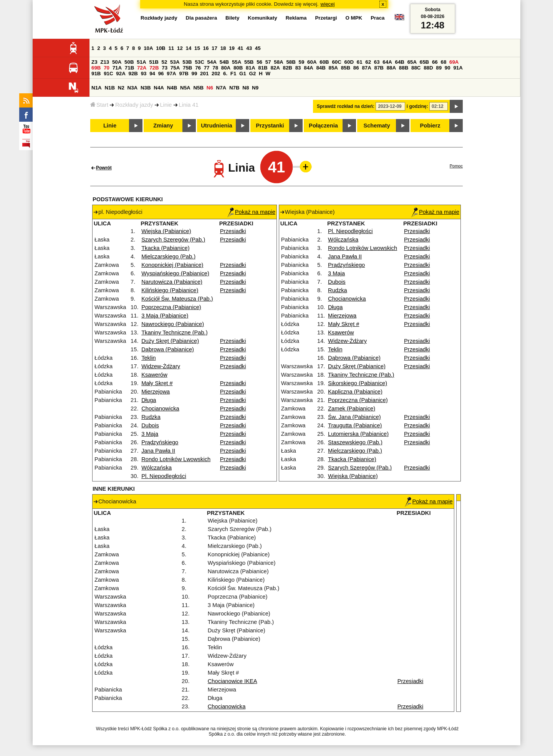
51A (141, 62)
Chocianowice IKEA (233, 681)
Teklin (148, 358)
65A (412, 62)
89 (439, 68)
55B (249, 62)
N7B (234, 88)
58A (278, 62)
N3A (133, 88)
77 (207, 68)
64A (387, 62)
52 (165, 62)
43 (249, 48)
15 (197, 48)
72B (154, 68)
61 (360, 62)
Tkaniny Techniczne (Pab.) (174, 333)
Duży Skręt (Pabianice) (170, 341)
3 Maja (150, 434)
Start (99, 105)
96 (161, 74)
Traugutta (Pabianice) (355, 425)
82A (275, 68)
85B (346, 68)
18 (223, 48)
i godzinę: (417, 106)
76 (198, 68)
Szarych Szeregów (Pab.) (173, 240)
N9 (255, 88)
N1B (110, 88)
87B (379, 68)
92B (133, 74)
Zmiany (163, 126)
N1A (97, 88)
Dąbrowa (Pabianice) (168, 349)
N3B (146, 88)
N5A (185, 88)
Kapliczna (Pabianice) (355, 392)
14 (189, 48)
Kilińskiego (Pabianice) (170, 290)
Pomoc (456, 166)
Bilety (232, 18)
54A (212, 62)
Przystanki (270, 126)
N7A (221, 88)
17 (214, 48)
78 (215, 68)
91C (108, 74)
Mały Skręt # (157, 383)
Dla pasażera (202, 18)
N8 (246, 88)
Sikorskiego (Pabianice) (358, 383)
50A (117, 62)
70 (107, 68)
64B (399, 62)
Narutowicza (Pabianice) (172, 282)
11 (171, 48)
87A (366, 68)
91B (96, 74)
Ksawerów (154, 375)
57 (268, 62)
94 (152, 74)
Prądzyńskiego (160, 442)
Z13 (105, 62)
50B (129, 62)
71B (129, 68)
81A (250, 68)
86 (356, 68)
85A (333, 68)
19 (232, 48)
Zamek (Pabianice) (352, 409)
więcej (328, 4)
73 (165, 68)
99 (195, 74)
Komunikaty (262, 18)
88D (428, 68)
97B (184, 74)
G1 (243, 74)
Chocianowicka (160, 409)
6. (225, 74)
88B (404, 68)
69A (454, 62)
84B (321, 68)
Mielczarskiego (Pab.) (168, 256)
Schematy (377, 126)
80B (238, 68)
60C (336, 62)
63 (377, 62)
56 (259, 62)
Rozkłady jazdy (134, 105)
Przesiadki (233, 231)
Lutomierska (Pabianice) (358, 434)
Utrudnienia (216, 126)
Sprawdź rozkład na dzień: (346, 106)
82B (288, 68)
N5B (198, 88)
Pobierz (430, 126)
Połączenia (323, 126)
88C (416, 68)
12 (180, 48)
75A (175, 68)
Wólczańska (156, 468)
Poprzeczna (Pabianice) (171, 307)
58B (291, 62)
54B (224, 62)
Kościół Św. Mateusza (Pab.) (177, 299)
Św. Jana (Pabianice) (354, 417)
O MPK (354, 18)
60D (349, 62)
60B (324, 62)
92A (121, 74)
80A (226, 68)
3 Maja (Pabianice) (165, 316)
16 (206, 48)
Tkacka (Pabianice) (165, 248)
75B (187, 68)
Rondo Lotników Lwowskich (176, 459)
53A (175, 62)
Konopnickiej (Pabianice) (172, 265)
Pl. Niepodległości (164, 476)
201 (204, 74)
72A (142, 68)
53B (187, 62)
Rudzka (151, 417)
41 (241, 48)
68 (443, 62)
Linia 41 (189, 105)
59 (302, 62)
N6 (210, 88)
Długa (149, 400)
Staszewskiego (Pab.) (355, 442)
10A (148, 48)
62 (368, 62)
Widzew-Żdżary (161, 366)
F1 (233, 74)
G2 (253, 74)
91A (458, 68)
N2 (121, 88)
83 (298, 68)
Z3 (94, 62)
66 (435, 62)
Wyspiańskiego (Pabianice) (175, 273)
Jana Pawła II (158, 451)
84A (308, 68)
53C (199, 62)
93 (144, 74)
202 (216, 74)
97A (171, 74)
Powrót (104, 168)
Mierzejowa (156, 392)
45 (258, 48)
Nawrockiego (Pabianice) (173, 324)
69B (96, 68)
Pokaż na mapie (251, 212)
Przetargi (326, 18)
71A (117, 68)
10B (161, 48)
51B (154, 62)
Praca (377, 18)
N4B (172, 88)
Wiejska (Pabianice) (166, 231)
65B (424, 62)
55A (237, 62)
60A (312, 62)
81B (263, 68)
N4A (159, 88)
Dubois (150, 425)
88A (391, 68)
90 (448, 68)
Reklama (296, 18)
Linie (166, 105)
